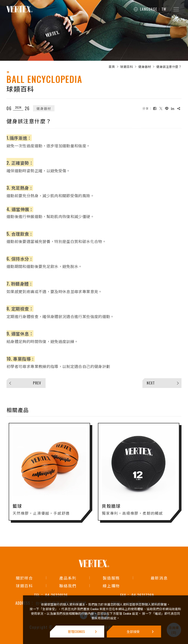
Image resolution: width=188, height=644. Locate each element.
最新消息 (159, 578)
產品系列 (68, 578)
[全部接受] (134, 632)
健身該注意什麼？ (169, 67)
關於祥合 (24, 578)
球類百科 (127, 67)
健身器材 (145, 67)
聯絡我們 (68, 586)
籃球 (17, 509)
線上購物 (111, 586)
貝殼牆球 (111, 509)
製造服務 (111, 578)
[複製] (179, 108)
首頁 (112, 67)
